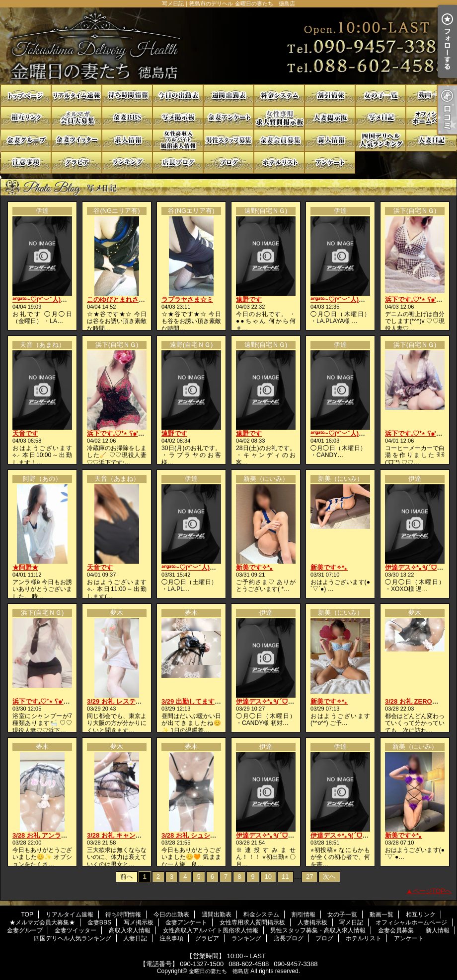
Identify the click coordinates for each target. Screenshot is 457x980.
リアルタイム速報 (76, 96)
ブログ (228, 163)
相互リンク (26, 118)
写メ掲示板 (178, 118)
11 (285, 877)
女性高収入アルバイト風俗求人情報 (178, 140)
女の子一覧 (381, 96)
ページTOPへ (432, 891)
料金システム (279, 96)
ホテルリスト (279, 163)
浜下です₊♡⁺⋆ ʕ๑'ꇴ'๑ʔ (418, 299)
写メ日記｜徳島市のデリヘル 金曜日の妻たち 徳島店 (228, 46)
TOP (26, 96)
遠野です (249, 299)
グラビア (76, 163)
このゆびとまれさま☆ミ (122, 299)
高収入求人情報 (127, 140)
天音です (25, 433)
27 (309, 877)
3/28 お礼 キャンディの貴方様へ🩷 (138, 835)
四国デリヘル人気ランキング (381, 140)
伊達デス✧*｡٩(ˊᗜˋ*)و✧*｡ (272, 701)
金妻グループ (26, 140)
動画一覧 (431, 96)
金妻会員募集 (279, 140)
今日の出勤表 (178, 96)
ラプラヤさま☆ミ (187, 299)
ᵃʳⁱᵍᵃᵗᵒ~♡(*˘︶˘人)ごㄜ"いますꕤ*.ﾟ (61, 299)
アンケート (330, 163)
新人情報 (330, 140)
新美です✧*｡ (255, 567)
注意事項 (26, 163)
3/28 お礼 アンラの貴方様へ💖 (57, 835)
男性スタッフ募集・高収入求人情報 (228, 140)
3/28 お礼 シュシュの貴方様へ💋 (209, 835)
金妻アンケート (228, 118)
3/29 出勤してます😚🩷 (196, 701)
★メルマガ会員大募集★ (76, 118)
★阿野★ (25, 567)
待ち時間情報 (127, 96)
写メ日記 (381, 118)
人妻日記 (431, 140)
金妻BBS (127, 118)
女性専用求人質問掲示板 (279, 118)
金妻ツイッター (76, 140)
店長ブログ (178, 163)
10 (268, 877)
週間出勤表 (228, 96)
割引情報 (330, 96)
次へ (329, 877)
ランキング (127, 163)
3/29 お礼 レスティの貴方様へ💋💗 (139, 701)
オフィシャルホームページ (431, 118)
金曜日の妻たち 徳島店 (219, 971)
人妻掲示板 (330, 118)
